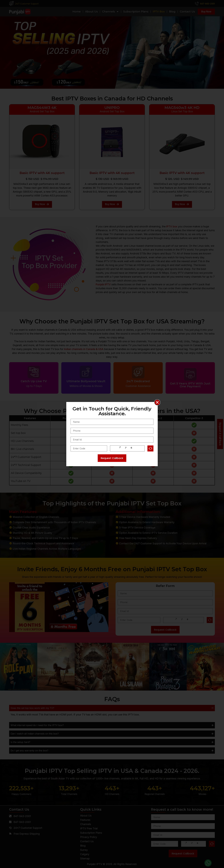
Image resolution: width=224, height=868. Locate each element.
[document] (112, 434)
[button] (157, 402)
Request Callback (112, 458)
